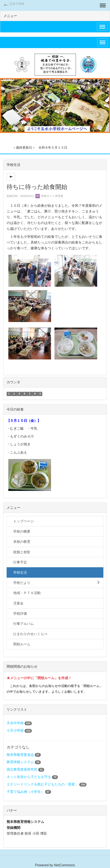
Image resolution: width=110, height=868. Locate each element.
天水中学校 (15, 723)
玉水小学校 (17, 4)
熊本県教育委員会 (20, 755)
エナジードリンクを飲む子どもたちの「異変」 (43, 784)
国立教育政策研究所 (22, 769)
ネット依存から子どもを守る (29, 777)
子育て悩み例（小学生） (25, 792)
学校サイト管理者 (49, 196)
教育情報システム (20, 762)
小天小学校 (15, 730)
